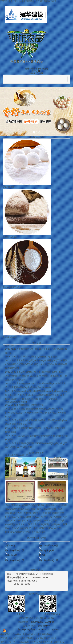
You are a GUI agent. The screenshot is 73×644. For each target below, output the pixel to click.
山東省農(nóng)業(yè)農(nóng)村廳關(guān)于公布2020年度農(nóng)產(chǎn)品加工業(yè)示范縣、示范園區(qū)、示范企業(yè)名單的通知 (36, 376)
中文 (34, 71)
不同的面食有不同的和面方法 (30, 405)
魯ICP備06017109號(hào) (43, 622)
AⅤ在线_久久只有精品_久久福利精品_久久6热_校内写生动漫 (28, 638)
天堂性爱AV (59, 642)
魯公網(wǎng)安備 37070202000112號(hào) (38, 630)
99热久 (3, 642)
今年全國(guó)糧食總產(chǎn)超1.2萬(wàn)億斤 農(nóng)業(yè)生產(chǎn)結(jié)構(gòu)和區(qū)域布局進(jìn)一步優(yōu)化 (35, 413)
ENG (39, 71)
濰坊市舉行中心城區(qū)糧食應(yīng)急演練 (37, 357)
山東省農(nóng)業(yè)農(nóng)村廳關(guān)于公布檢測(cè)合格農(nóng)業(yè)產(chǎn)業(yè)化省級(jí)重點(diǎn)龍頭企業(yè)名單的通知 (36, 364)
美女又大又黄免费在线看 (41, 642)
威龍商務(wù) (44, 626)
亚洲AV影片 (24, 642)
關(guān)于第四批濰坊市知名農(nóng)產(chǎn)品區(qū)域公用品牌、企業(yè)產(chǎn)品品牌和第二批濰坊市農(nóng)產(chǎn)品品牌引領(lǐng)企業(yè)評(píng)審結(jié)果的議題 (36, 395)
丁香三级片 (12, 642)
